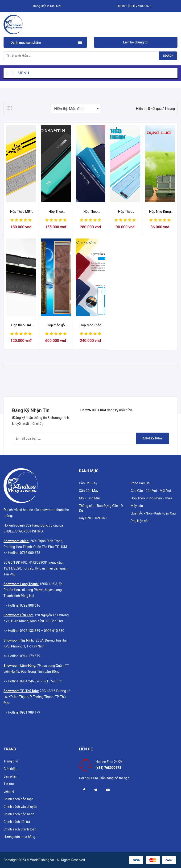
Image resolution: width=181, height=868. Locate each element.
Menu (23, 73)
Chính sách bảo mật (18, 799)
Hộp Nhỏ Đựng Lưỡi (160, 212)
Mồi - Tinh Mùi (89, 498)
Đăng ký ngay (153, 438)
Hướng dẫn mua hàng (19, 837)
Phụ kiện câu (140, 521)
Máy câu (137, 506)
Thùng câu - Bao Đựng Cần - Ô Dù (101, 508)
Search (168, 56)
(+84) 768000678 (140, 6)
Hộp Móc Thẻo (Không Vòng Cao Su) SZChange (90, 325)
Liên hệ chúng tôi (136, 42)
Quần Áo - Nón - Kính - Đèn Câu (153, 513)
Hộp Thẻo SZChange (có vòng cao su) (90, 212)
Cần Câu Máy (89, 491)
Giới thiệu (10, 769)
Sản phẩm (11, 776)
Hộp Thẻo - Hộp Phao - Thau (151, 498)
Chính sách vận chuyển (20, 807)
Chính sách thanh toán (20, 829)
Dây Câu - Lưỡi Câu (93, 518)
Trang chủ (11, 761)
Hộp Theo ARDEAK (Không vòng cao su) (125, 212)
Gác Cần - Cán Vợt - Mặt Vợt (151, 491)
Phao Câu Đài (140, 483)
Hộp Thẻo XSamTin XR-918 (56, 212)
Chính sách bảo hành (19, 814)
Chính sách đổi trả (17, 822)
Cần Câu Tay (88, 483)
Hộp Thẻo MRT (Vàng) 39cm (21, 212)
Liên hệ (9, 791)
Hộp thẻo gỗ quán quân (56, 325)
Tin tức (9, 784)
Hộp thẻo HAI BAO (21, 325)
